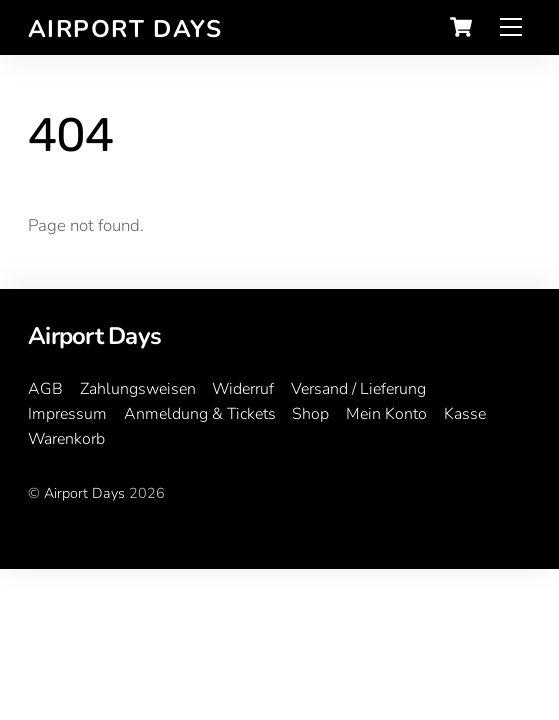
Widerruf (243, 389)
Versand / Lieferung (358, 389)
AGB (45, 389)
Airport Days (84, 493)
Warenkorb (66, 439)
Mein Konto (386, 414)
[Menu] (511, 27)
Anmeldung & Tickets (200, 414)
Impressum (67, 414)
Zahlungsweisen (138, 389)
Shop (310, 414)
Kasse (465, 414)
